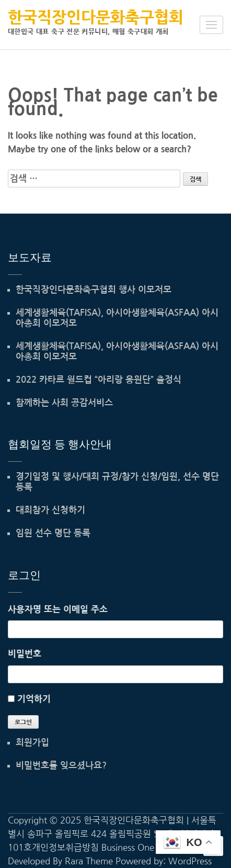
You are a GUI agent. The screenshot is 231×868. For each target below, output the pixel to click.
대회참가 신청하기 (50, 510)
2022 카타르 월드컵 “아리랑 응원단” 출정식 (99, 380)
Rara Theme (89, 861)
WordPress (190, 861)
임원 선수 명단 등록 (53, 533)
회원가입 (32, 743)
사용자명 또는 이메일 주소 (58, 609)
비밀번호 (25, 654)
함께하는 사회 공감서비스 (64, 403)
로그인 (23, 722)
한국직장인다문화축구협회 (96, 17)
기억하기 (34, 699)
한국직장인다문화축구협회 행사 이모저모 (94, 290)
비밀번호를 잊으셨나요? (61, 766)
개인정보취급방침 (65, 847)
